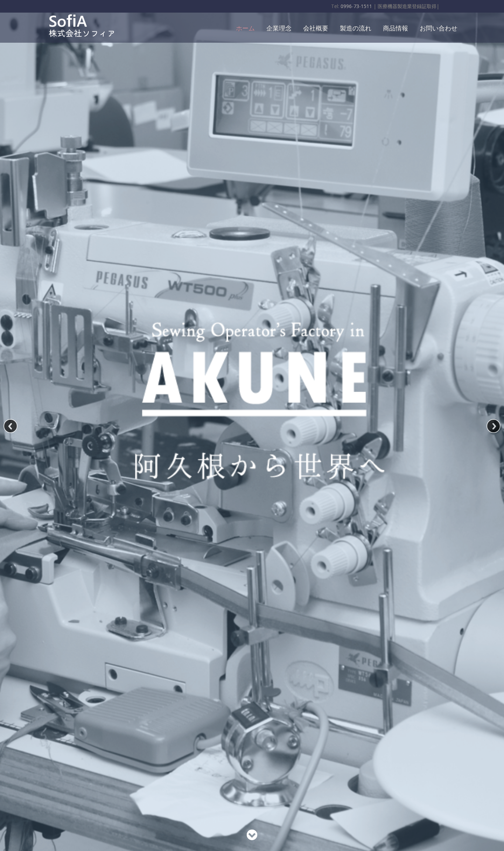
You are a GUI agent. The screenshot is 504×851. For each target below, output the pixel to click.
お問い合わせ (439, 28)
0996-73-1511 (356, 6)
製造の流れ (356, 28)
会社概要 (316, 28)
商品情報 (395, 28)
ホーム (245, 28)
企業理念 (279, 28)
